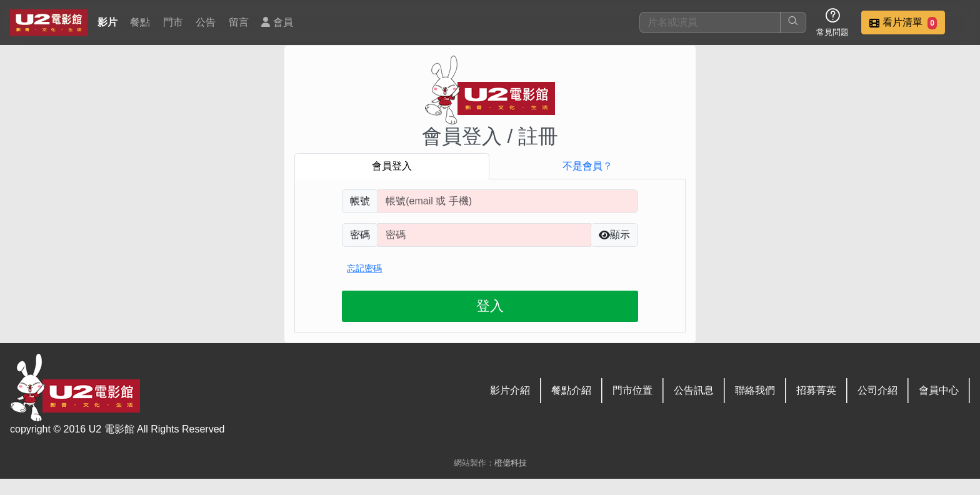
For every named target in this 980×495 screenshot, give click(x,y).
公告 (206, 22)
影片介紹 (510, 390)
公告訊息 (694, 390)
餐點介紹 (571, 390)
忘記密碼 (364, 268)
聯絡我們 (755, 390)
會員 (277, 22)
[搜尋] (710, 22)
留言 (239, 22)
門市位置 (632, 390)
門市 (173, 22)
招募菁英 (816, 390)
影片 (107, 22)
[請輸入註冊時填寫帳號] (508, 201)
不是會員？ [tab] (587, 166)
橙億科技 (511, 463)
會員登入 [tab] (392, 166)
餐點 (140, 22)
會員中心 (939, 390)
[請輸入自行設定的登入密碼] (484, 235)
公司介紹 (877, 390)
